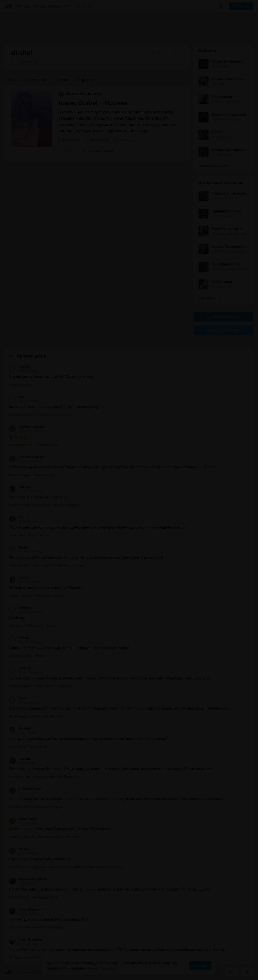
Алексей (20, 367)
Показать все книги (216, 166)
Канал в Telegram (223, 330)
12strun (19, 578)
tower (67, 140)
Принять (200, 966)
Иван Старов (23, 819)
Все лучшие (209, 298)
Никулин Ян (99, 140)
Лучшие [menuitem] (63, 80)
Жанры (23, 6)
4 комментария (97, 151)
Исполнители (60, 6)
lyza (16, 397)
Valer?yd (20, 487)
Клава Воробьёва (26, 940)
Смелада (20, 759)
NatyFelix (20, 729)
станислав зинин (26, 789)
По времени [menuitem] (86, 80)
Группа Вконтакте (223, 317)
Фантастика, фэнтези (80, 94)
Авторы (39, 6)
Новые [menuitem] (14, 80)
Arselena (20, 608)
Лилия (18, 548)
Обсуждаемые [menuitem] (38, 80)
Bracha (18, 517)
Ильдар (19, 849)
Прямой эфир (32, 356)
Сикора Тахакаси (26, 909)
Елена (18, 698)
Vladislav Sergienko (27, 427)
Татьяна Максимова (28, 879)
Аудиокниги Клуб (25, 973)
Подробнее (108, 968)
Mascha (19, 638)
